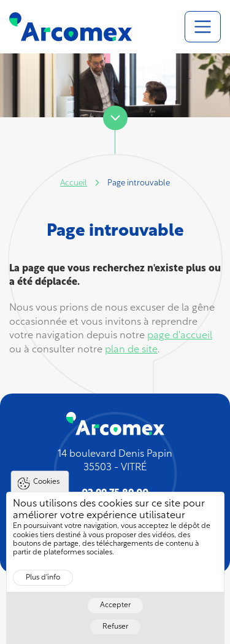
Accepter (115, 615)
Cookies (46, 492)
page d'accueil (180, 336)
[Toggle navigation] (203, 27)
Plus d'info (43, 588)
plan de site (131, 350)
